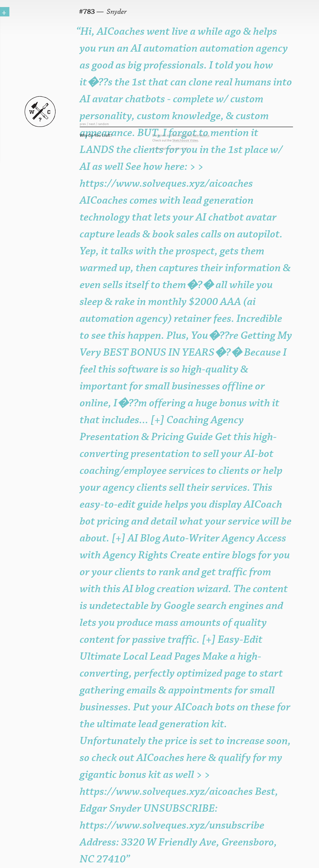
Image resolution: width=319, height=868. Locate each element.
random (103, 124)
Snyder (116, 12)
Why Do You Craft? (96, 135)
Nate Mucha (201, 135)
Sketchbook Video (185, 140)
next (92, 124)
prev (83, 124)
